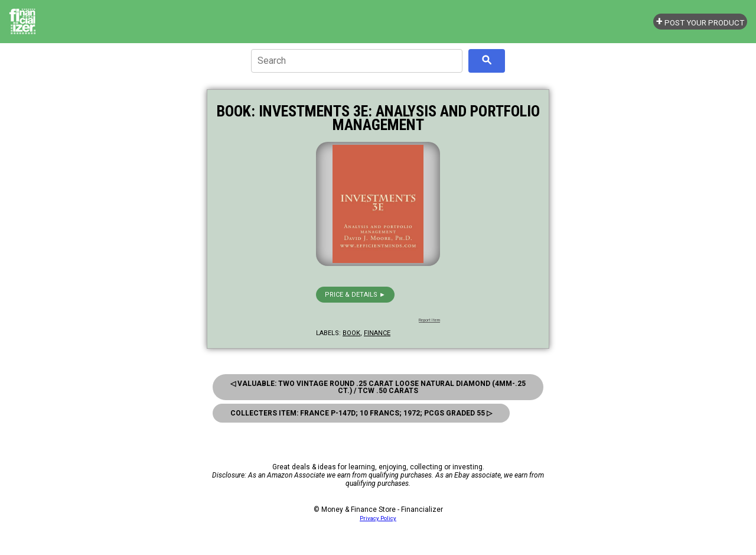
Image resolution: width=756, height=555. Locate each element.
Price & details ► (355, 295)
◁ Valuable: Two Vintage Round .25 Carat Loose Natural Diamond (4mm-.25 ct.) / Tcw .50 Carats (378, 387)
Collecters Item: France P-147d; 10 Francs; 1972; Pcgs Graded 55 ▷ (361, 413)
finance (377, 333)
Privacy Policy (378, 518)
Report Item (429, 320)
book (351, 333)
